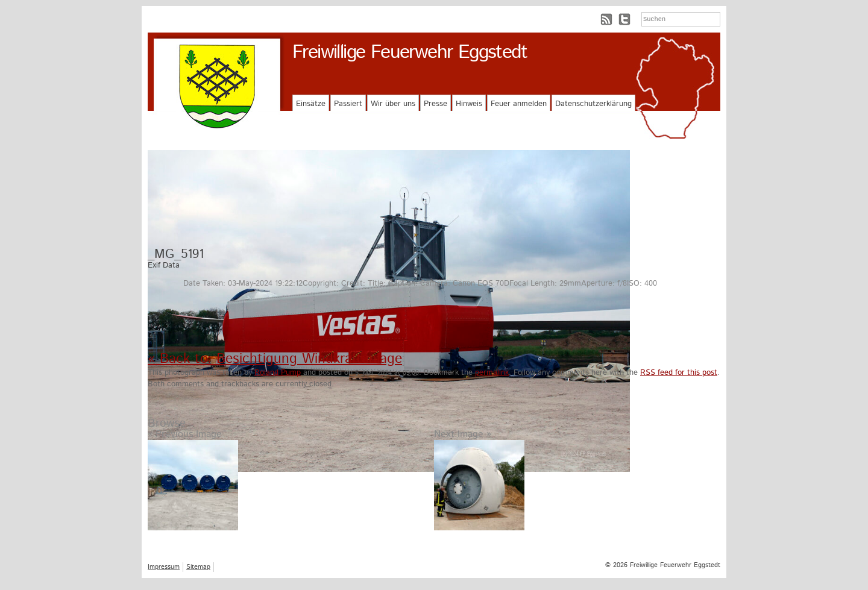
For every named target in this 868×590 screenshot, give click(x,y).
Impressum (164, 567)
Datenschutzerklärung (593, 104)
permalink (492, 373)
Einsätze (311, 104)
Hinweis (469, 104)
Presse (436, 104)
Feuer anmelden (519, 104)
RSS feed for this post (679, 373)
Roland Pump (278, 373)
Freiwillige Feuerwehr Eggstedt (410, 52)
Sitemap (198, 567)
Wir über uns (393, 104)
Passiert (348, 104)
